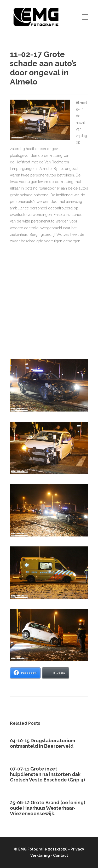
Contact (60, 855)
